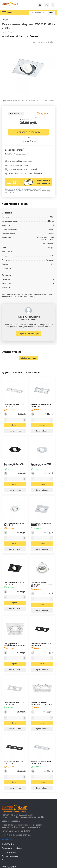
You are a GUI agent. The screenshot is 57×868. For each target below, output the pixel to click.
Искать (51, 13)
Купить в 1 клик (29, 141)
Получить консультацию (29, 333)
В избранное (9, 36)
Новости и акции (9, 852)
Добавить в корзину (29, 132)
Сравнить (22, 36)
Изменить (30, 161)
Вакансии (6, 860)
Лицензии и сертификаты (13, 848)
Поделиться (34, 36)
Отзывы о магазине (10, 856)
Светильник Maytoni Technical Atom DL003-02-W (42, 704)
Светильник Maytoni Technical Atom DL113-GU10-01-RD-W (42, 584)
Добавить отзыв (29, 358)
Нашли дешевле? (16, 114)
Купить (15, 425)
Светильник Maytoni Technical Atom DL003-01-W (14, 644)
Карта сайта (7, 840)
